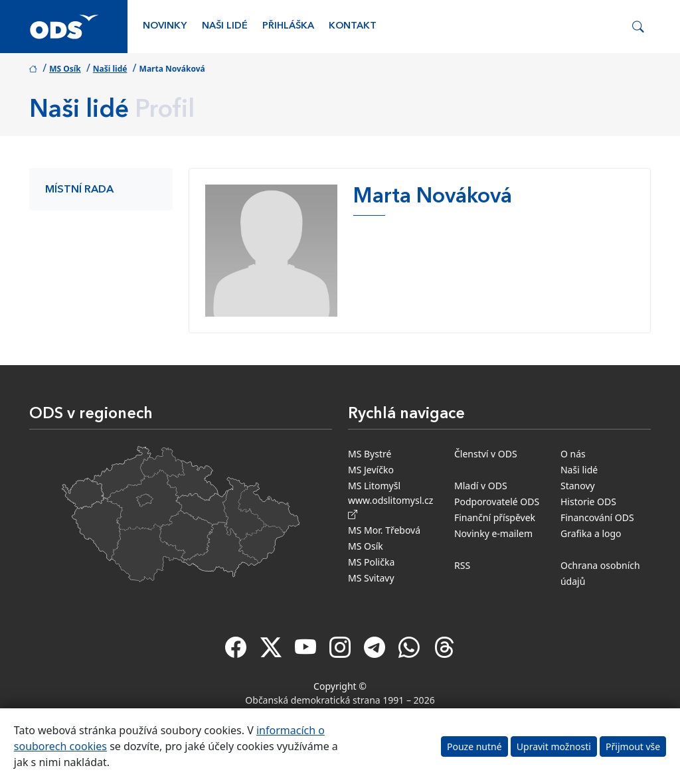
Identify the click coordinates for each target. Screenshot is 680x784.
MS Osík (65, 69)
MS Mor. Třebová (384, 530)
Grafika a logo (591, 533)
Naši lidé (225, 26)
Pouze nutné (474, 746)
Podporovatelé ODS (497, 502)
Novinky (165, 26)
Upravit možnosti (554, 746)
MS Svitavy (371, 578)
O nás (573, 454)
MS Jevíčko (371, 470)
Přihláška (288, 26)
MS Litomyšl (374, 486)
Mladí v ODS (481, 486)
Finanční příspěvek (495, 517)
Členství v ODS (486, 454)
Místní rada (79, 190)
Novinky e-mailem (493, 533)
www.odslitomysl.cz (393, 507)
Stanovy (578, 486)
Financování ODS (597, 517)
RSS (462, 565)
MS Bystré (370, 454)
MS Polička (371, 562)
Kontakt (353, 26)
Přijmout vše (633, 746)
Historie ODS (588, 502)
